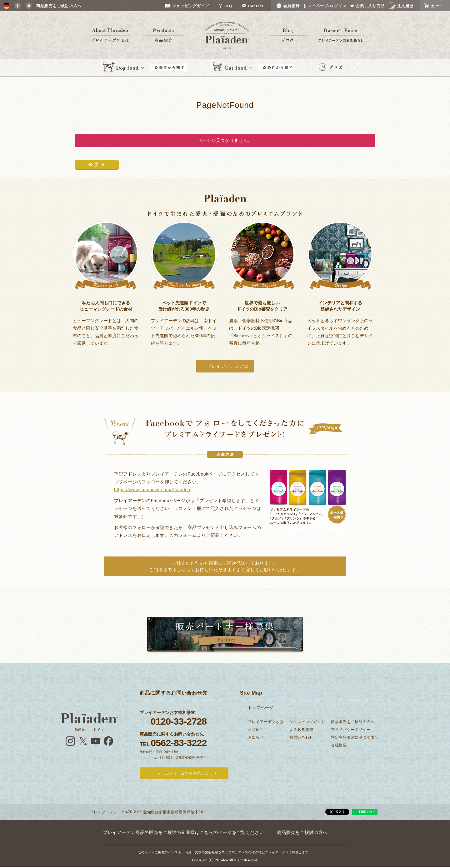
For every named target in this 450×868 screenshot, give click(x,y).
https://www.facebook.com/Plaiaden (152, 490)
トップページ (261, 708)
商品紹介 (256, 730)
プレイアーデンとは (228, 366)
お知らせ (256, 737)
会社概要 (339, 745)
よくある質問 (301, 730)
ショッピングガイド (307, 722)
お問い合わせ (301, 737)
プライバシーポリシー (351, 730)
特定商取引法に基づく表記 (355, 737)
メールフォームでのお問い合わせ (187, 773)
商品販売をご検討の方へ (353, 722)
